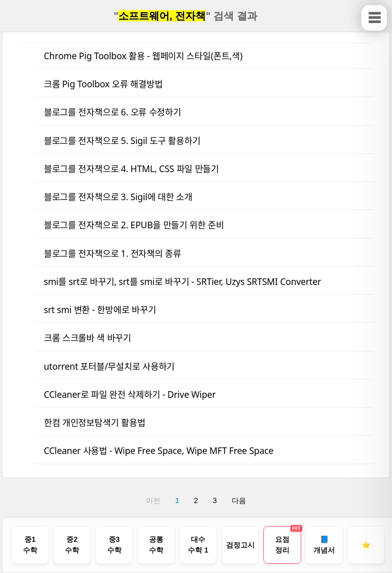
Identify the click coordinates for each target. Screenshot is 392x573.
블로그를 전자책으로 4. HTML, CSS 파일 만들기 (131, 169)
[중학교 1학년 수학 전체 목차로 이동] (30, 545)
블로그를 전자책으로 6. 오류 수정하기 (113, 112)
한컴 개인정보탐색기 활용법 (95, 422)
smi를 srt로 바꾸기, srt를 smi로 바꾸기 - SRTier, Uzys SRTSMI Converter (182, 281)
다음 (239, 500)
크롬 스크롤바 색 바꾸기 (88, 338)
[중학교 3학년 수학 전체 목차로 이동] (114, 545)
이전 (153, 500)
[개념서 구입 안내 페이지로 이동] (324, 545)
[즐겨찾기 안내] (366, 545)
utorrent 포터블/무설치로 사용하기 (109, 366)
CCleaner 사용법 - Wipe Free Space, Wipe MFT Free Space (159, 450)
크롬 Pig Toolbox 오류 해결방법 (103, 84)
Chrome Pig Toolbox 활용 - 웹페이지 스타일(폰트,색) (143, 56)
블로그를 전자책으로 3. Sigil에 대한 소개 (118, 197)
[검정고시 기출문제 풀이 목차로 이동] (240, 545)
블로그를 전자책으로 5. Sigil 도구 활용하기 (122, 140)
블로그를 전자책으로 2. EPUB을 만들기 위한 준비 (134, 225)
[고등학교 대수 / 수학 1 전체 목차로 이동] (198, 545)
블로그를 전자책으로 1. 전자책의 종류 (113, 253)
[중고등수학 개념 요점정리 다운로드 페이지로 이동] (282, 545)
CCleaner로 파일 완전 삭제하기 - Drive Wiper (130, 394)
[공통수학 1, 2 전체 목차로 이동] (156, 545)
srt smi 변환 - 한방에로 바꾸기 (100, 309)
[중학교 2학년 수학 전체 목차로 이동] (72, 545)
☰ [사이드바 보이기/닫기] (374, 18)
